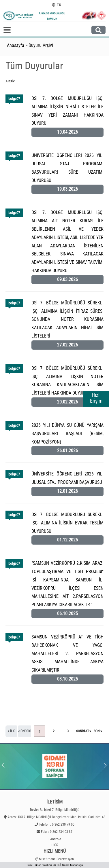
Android (56, 839)
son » (98, 731)
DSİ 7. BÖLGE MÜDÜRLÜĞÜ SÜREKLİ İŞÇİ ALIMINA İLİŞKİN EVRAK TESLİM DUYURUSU (67, 523)
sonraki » (83, 731)
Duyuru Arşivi (41, 45)
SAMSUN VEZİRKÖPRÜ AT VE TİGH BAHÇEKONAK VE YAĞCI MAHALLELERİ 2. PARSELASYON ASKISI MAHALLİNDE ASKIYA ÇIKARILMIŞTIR (67, 653)
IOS (56, 845)
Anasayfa (16, 45)
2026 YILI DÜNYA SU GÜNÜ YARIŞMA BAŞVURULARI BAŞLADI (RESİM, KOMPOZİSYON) (67, 434)
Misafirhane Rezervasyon (56, 859)
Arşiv (10, 81)
